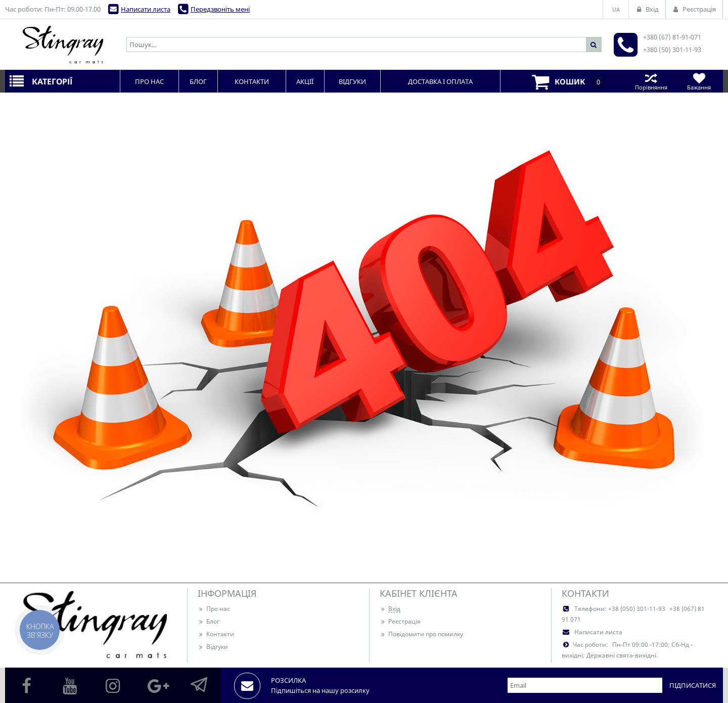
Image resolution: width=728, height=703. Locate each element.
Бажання (699, 81)
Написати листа (146, 9)
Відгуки (213, 647)
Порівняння (651, 81)
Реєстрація (400, 621)
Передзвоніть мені (220, 9)
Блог (209, 621)
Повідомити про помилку (421, 634)
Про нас (214, 609)
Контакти (216, 634)
